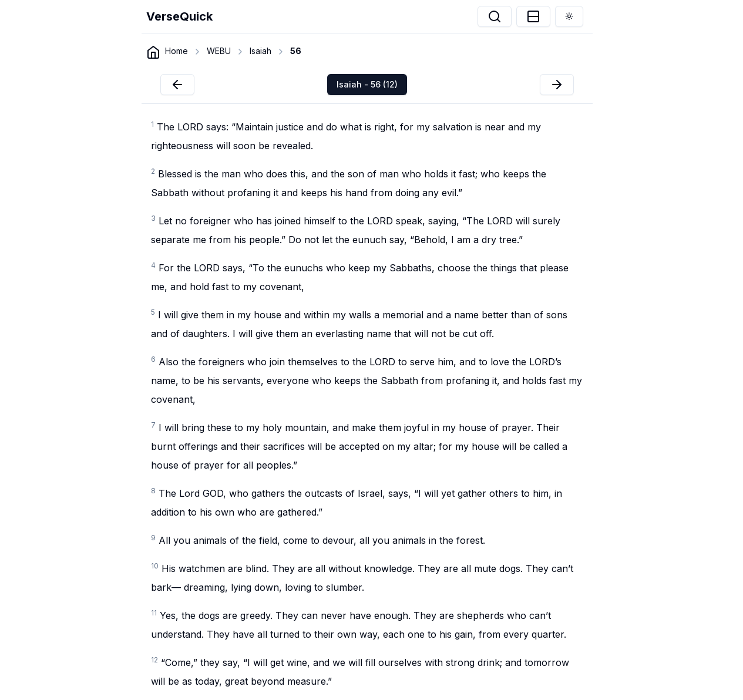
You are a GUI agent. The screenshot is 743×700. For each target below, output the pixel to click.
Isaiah (260, 51)
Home (176, 51)
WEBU (219, 51)
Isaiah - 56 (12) (367, 84)
